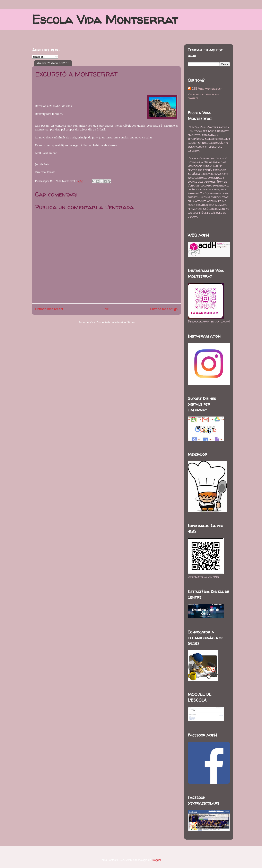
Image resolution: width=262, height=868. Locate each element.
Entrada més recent (49, 309)
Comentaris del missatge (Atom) (116, 322)
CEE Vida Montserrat (207, 89)
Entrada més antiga (164, 309)
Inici (107, 309)
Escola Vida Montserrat (105, 19)
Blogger (156, 860)
